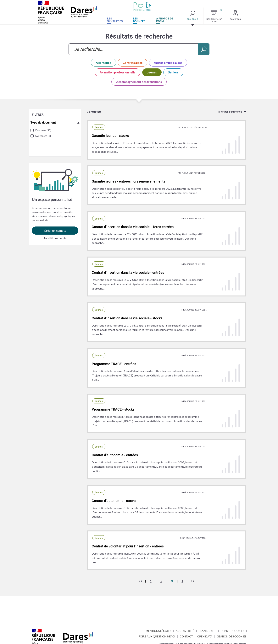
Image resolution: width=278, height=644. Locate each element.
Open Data (205, 636)
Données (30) (45, 132)
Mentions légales (158, 631)
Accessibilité (185, 631)
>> (193, 581)
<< (140, 581)
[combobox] (139, 49)
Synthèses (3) (44, 137)
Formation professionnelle (117, 72)
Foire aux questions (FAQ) (157, 636)
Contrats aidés (133, 63)
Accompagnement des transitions (139, 82)
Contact (186, 636)
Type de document (45, 124)
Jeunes (152, 72)
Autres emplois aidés (168, 63)
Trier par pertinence (230, 112)
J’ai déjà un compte (55, 230)
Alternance (103, 63)
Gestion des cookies (231, 636)
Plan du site (207, 631)
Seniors (173, 72)
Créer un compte (55, 223)
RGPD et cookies (232, 631)
